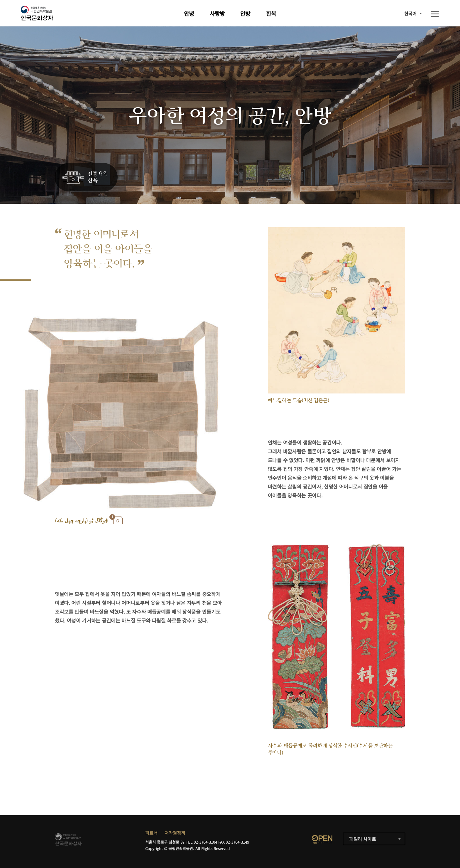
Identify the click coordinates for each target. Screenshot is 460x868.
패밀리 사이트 (363, 839)
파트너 (151, 833)
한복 (271, 13)
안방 (245, 13)
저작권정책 (175, 833)
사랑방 (217, 13)
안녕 (189, 13)
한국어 (410, 13)
